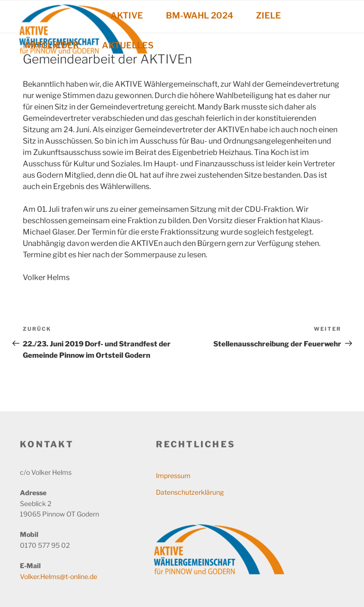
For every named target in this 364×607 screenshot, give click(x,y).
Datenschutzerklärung (190, 492)
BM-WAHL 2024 (200, 15)
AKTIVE (127, 15)
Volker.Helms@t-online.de (59, 576)
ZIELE (268, 15)
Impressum (173, 476)
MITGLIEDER (52, 45)
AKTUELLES (128, 45)
